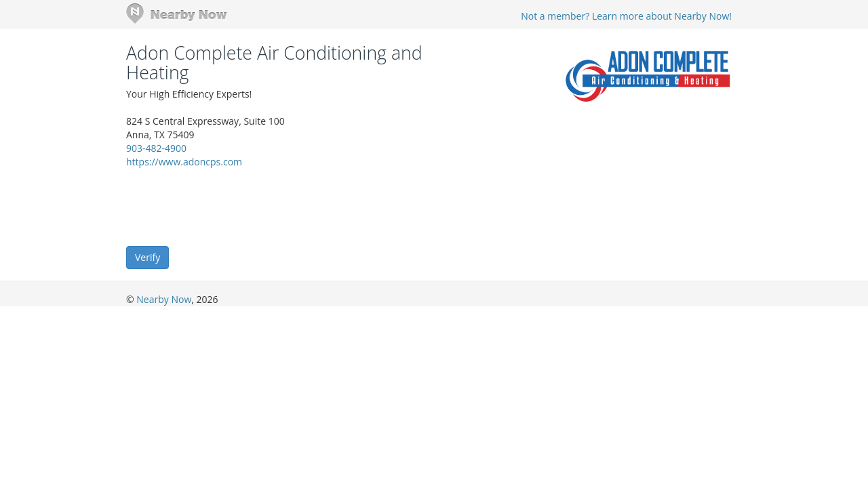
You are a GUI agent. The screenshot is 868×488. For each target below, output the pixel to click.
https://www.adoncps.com (184, 162)
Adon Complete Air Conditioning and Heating (274, 63)
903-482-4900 (156, 148)
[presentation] (229, 206)
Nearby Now (164, 299)
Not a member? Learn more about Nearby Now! (626, 16)
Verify (147, 257)
